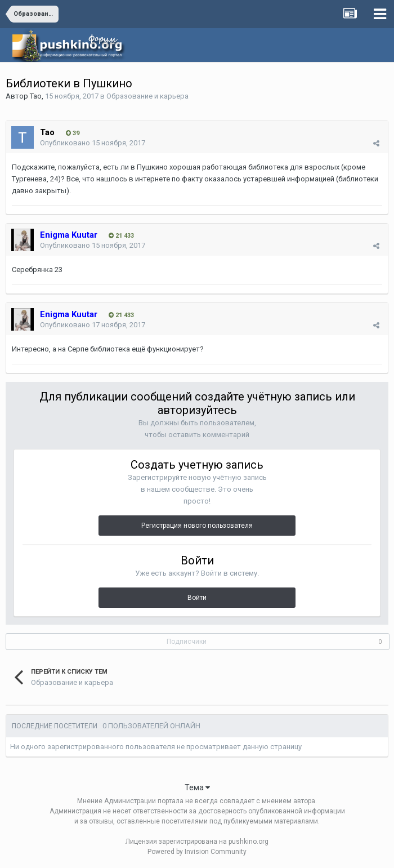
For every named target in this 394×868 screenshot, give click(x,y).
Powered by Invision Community (197, 852)
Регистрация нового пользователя (197, 526)
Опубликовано (93, 143)
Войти (197, 598)
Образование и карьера (147, 96)
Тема (197, 787)
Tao (36, 96)
